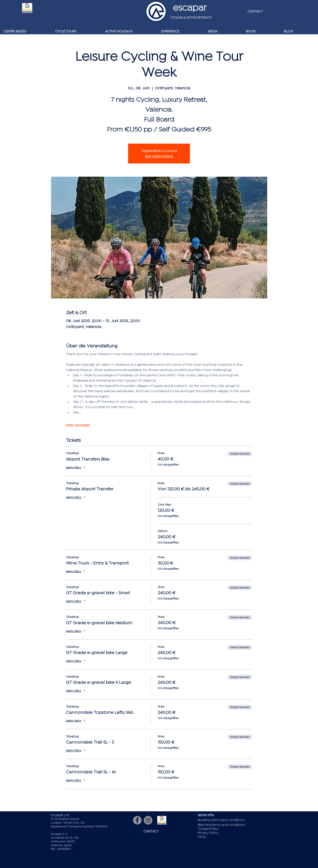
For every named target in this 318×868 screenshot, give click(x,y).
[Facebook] (137, 820)
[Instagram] (148, 820)
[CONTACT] (255, 11)
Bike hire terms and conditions (221, 825)
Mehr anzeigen (78, 425)
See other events (159, 156)
